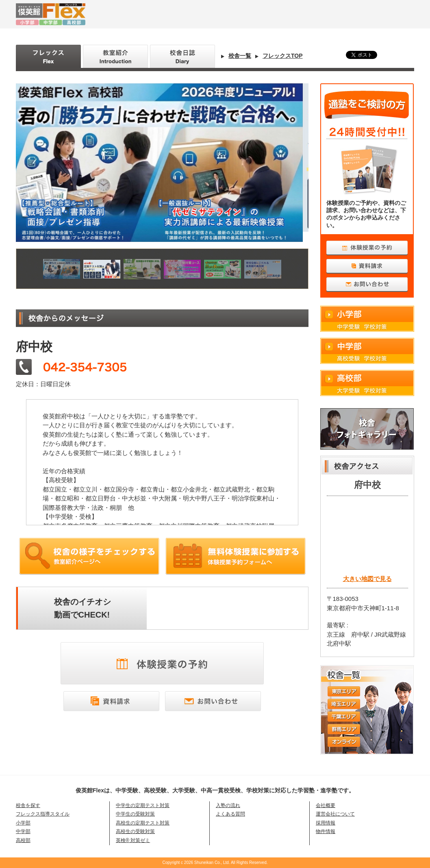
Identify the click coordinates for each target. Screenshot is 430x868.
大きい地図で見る (367, 579)
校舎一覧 (240, 56)
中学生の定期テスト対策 (143, 805)
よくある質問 (230, 814)
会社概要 (326, 805)
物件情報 (326, 831)
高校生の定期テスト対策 (143, 823)
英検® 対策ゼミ (133, 840)
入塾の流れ (228, 805)
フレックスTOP (283, 56)
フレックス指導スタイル (43, 814)
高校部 (367, 383)
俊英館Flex (138, 14)
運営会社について (335, 814)
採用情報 (326, 823)
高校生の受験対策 (135, 831)
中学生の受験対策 (135, 814)
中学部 (367, 351)
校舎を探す (28, 805)
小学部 (367, 319)
